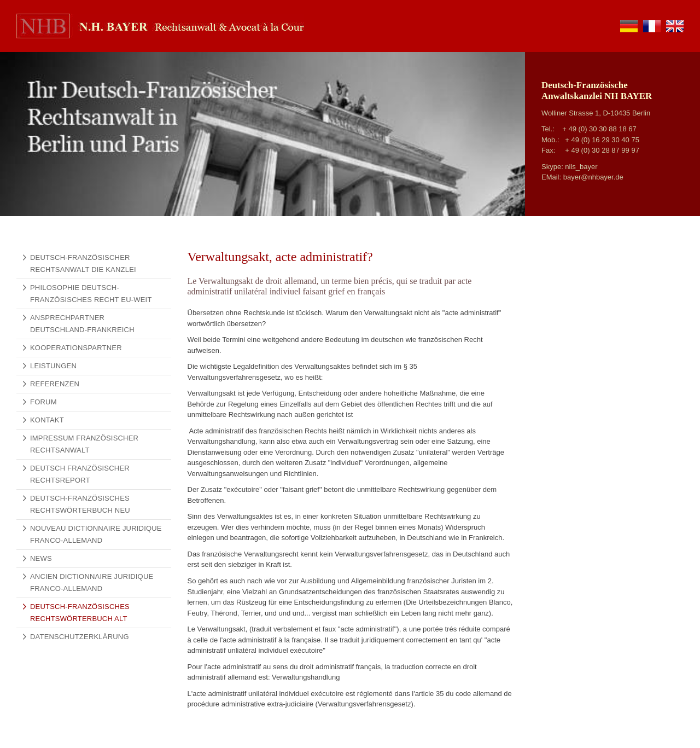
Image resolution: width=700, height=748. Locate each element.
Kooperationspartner (76, 348)
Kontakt (47, 420)
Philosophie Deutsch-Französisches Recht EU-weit (91, 294)
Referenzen (55, 384)
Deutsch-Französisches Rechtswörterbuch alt (80, 613)
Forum (43, 402)
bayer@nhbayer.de (593, 177)
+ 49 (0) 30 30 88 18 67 (599, 129)
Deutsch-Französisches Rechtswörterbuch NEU (80, 504)
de (629, 26)
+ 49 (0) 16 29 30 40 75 (602, 140)
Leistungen (53, 366)
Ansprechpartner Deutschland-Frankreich (82, 324)
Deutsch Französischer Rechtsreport (80, 474)
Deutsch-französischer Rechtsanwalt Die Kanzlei (83, 263)
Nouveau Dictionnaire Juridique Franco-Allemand (96, 534)
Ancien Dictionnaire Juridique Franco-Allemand (92, 582)
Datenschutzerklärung (80, 637)
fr (652, 26)
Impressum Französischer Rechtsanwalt (84, 444)
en (675, 26)
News (41, 558)
